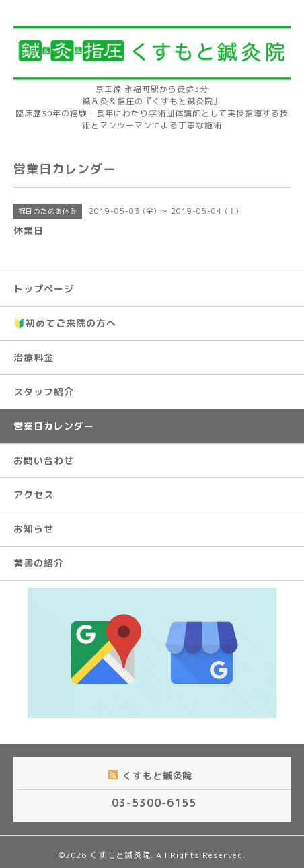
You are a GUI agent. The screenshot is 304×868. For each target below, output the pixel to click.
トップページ (44, 289)
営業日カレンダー (54, 426)
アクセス (34, 495)
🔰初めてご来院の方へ (65, 323)
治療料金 (34, 357)
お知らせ (34, 529)
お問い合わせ (44, 460)
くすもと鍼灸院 (120, 855)
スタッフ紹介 (44, 392)
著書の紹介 (39, 563)
